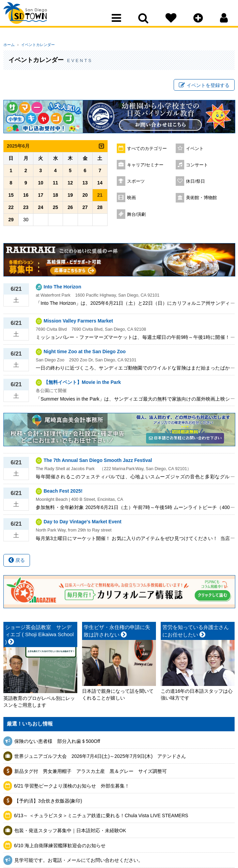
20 (85, 197)
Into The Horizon (62, 288)
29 (11, 222)
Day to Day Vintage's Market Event (83, 524)
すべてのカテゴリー (147, 150)
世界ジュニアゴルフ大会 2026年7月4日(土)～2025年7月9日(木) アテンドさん (100, 758)
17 (41, 197)
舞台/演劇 (137, 216)
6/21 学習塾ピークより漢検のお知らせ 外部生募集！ (72, 788)
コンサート (197, 167)
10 (41, 185)
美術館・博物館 (201, 199)
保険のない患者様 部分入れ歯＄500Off (60, 743)
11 (55, 185)
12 (70, 185)
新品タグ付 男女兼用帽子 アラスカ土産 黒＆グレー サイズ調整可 (91, 773)
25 (55, 209)
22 (11, 209)
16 (26, 197)
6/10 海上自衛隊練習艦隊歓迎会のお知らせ (60, 847)
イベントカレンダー (35, 45)
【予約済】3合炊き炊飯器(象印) (48, 803)
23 (26, 209)
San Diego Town (33, 19)
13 (85, 185)
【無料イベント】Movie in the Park (82, 384)
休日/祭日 (195, 183)
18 (55, 197)
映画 (131, 199)
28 (100, 209)
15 (11, 197)
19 (70, 197)
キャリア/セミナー (145, 167)
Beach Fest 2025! (63, 493)
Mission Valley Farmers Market (78, 323)
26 (70, 209)
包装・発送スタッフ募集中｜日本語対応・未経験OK (70, 833)
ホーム (9, 45)
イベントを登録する (204, 86)
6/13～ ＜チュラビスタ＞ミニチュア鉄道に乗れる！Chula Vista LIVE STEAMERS (101, 818)
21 (100, 197)
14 (100, 185)
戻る (17, 562)
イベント (195, 150)
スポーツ (136, 183)
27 (85, 209)
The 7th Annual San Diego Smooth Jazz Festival (98, 462)
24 (41, 209)
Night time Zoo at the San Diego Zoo (85, 354)
